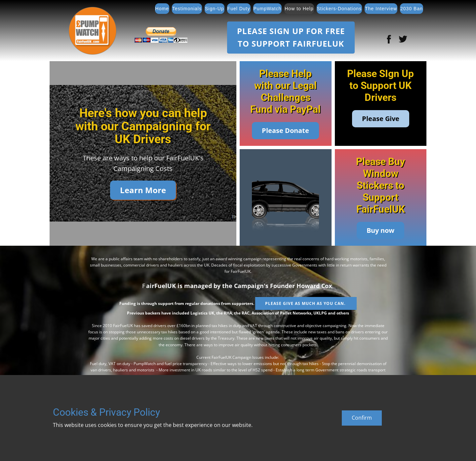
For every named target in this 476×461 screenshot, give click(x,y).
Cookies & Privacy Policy (106, 412)
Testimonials (187, 9)
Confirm (362, 418)
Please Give (381, 119)
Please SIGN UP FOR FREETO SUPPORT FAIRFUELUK (291, 37)
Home (162, 9)
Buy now (380, 230)
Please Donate (285, 130)
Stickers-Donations (339, 9)
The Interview (381, 9)
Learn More (143, 190)
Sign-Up (215, 9)
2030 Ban (412, 9)
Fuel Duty (239, 9)
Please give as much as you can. (306, 303)
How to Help (299, 9)
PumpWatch (268, 9)
